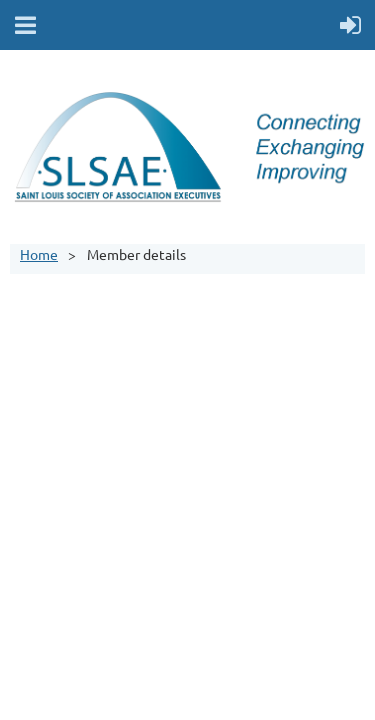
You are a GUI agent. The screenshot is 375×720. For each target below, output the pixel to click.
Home (39, 254)
